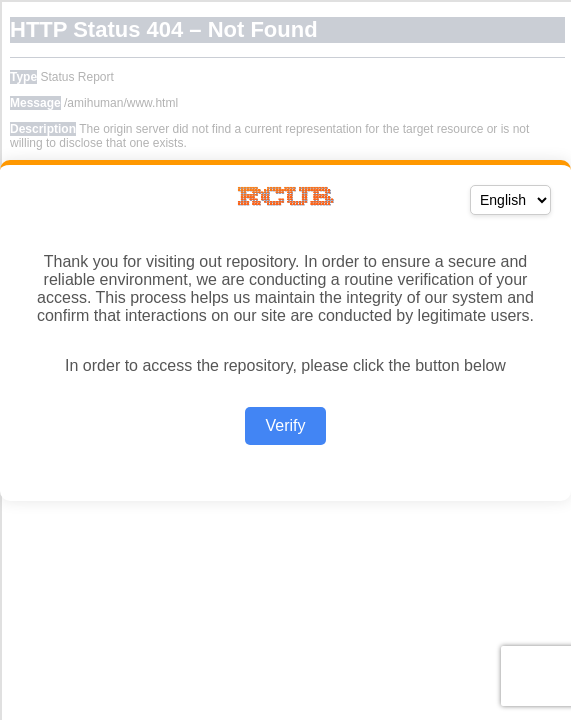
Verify (285, 425)
